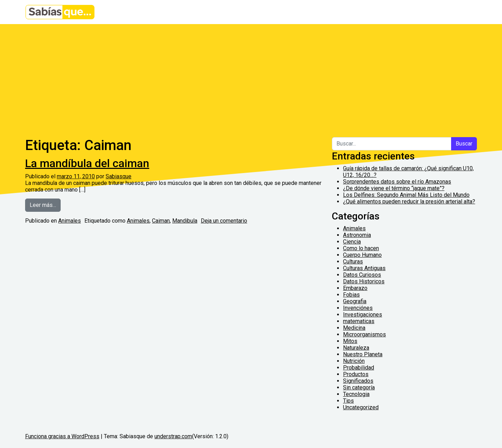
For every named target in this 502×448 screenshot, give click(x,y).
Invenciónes (358, 308)
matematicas (359, 321)
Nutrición (354, 361)
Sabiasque (119, 176)
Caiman (161, 221)
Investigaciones (363, 315)
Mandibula (185, 221)
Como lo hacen (361, 248)
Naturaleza (356, 348)
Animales (70, 221)
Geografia (355, 301)
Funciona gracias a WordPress (62, 436)
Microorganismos (364, 334)
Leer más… (45, 204)
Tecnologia (356, 394)
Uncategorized (361, 407)
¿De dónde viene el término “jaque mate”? (394, 188)
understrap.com (173, 436)
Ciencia (352, 242)
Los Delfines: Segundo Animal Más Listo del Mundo (406, 195)
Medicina (354, 328)
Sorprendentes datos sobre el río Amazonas (397, 182)
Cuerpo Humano (362, 255)
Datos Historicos (364, 281)
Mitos (350, 341)
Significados (358, 381)
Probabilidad (359, 368)
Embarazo (355, 288)
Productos (356, 374)
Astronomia (357, 235)
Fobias (351, 295)
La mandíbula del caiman (87, 163)
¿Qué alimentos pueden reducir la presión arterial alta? (409, 201)
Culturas (353, 262)
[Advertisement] (251, 76)
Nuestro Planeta (363, 354)
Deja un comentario (224, 221)
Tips (348, 401)
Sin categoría (359, 387)
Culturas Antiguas (364, 268)
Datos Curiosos (362, 275)
